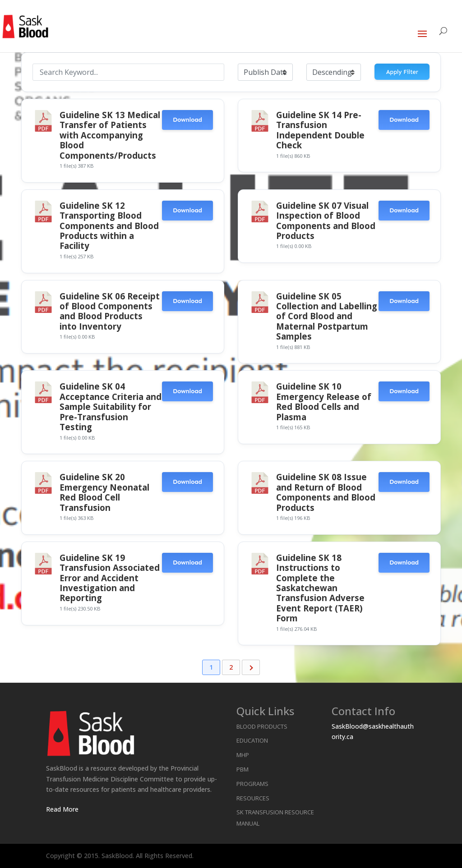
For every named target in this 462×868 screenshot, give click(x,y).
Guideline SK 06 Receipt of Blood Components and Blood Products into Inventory (110, 311)
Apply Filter (402, 72)
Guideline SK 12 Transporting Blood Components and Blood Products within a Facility (109, 226)
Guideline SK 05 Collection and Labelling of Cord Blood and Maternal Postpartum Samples (327, 316)
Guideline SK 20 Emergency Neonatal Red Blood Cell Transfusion (104, 492)
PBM (243, 769)
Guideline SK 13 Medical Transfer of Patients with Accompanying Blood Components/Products (110, 135)
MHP (243, 755)
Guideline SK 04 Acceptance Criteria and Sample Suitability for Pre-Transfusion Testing (111, 406)
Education (252, 740)
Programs (252, 784)
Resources (253, 798)
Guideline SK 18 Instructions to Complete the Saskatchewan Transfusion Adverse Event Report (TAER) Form (320, 588)
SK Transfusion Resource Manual (275, 818)
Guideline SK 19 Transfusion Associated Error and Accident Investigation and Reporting (110, 578)
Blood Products (262, 726)
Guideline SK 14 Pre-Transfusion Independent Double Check (320, 130)
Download (187, 120)
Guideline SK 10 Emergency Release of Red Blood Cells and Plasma (324, 401)
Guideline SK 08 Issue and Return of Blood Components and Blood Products (326, 492)
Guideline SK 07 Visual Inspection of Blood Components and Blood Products (326, 220)
